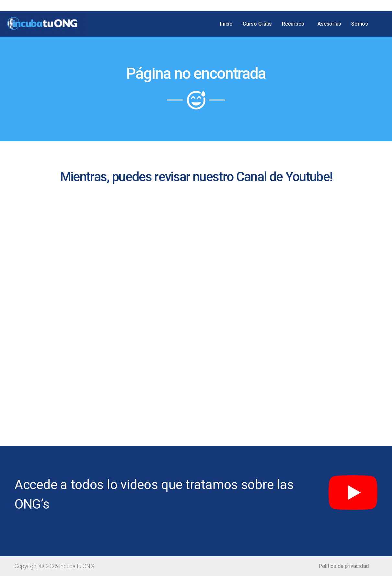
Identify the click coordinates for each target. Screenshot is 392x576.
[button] (344, 566)
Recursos (294, 24)
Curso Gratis (259, 24)
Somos (360, 24)
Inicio (228, 24)
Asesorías (330, 24)
